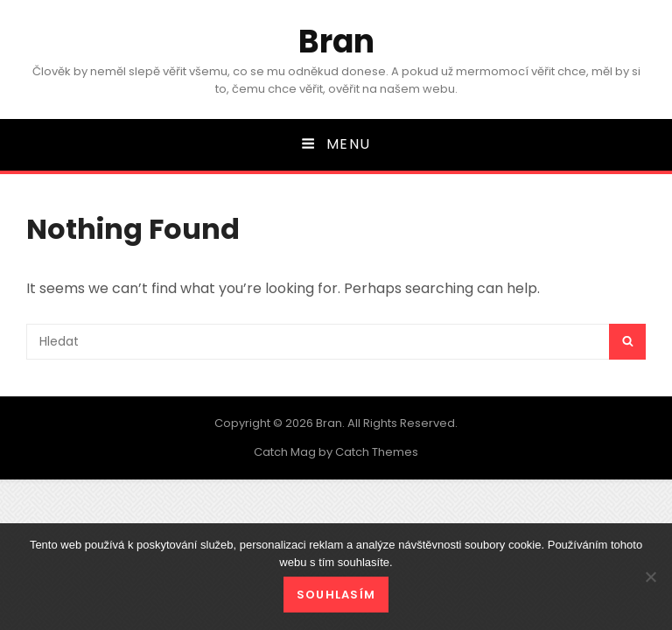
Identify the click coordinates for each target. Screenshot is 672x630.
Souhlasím (336, 595)
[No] (650, 577)
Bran (336, 42)
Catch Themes (377, 452)
